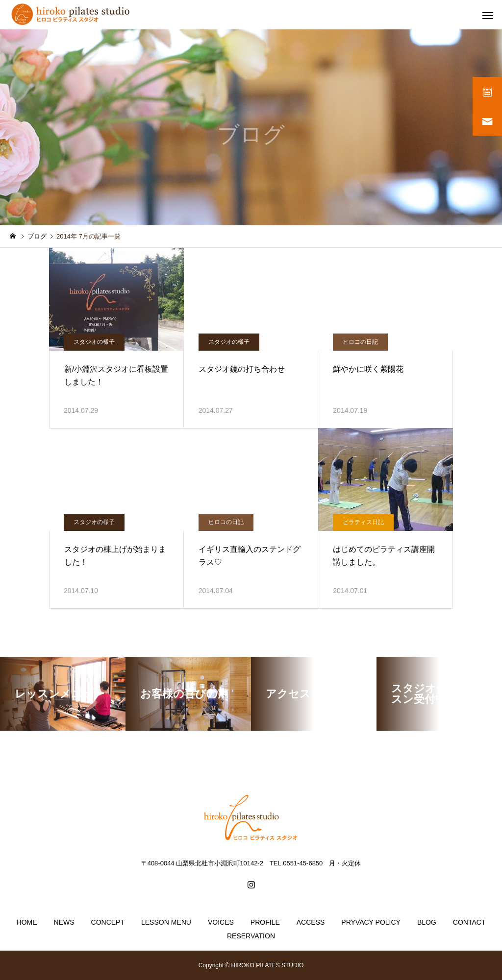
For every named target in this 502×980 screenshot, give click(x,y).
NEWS (64, 922)
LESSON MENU (166, 922)
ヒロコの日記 (360, 342)
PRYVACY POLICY (371, 922)
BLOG (427, 922)
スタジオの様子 (94, 342)
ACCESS (311, 922)
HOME (27, 922)
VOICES (221, 922)
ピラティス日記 (363, 522)
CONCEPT (108, 922)
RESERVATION (251, 936)
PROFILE (265, 922)
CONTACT (469, 922)
